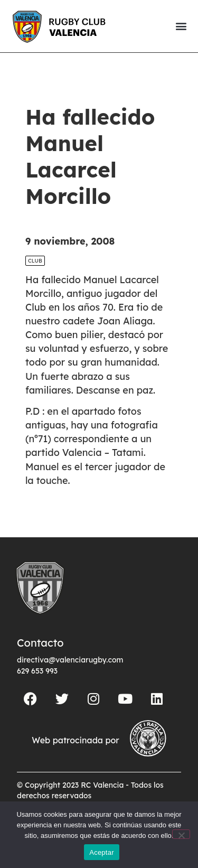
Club (35, 261)
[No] (181, 834)
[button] (181, 26)
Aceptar (102, 852)
